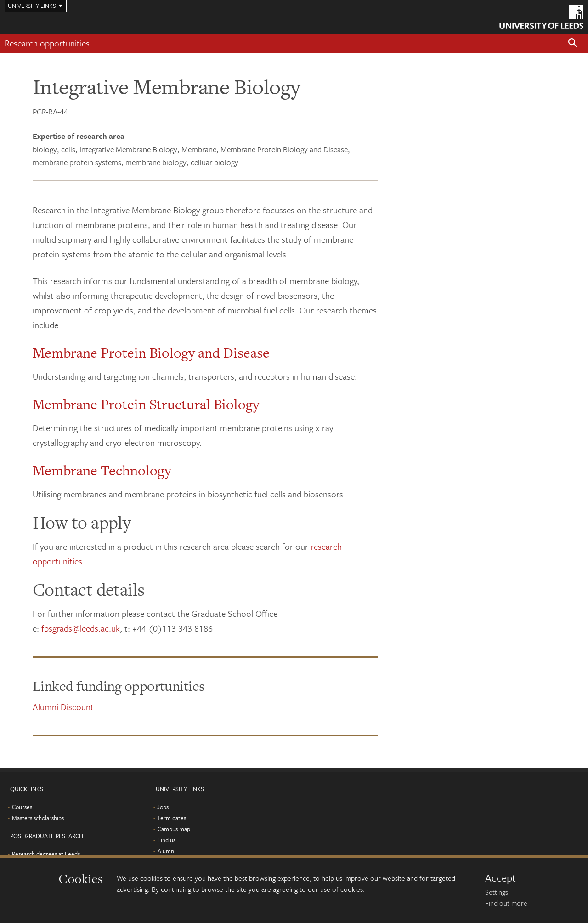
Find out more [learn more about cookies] (506, 903)
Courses (22, 807)
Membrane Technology (102, 470)
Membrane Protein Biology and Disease (151, 353)
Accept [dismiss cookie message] (500, 878)
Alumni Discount (63, 707)
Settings (497, 892)
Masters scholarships (38, 818)
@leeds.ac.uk (96, 628)
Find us (167, 840)
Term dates (172, 818)
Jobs (163, 807)
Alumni (167, 851)
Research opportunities (47, 43)
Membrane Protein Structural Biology (146, 404)
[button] (573, 43)
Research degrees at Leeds (46, 854)
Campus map (174, 829)
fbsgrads (57, 628)
